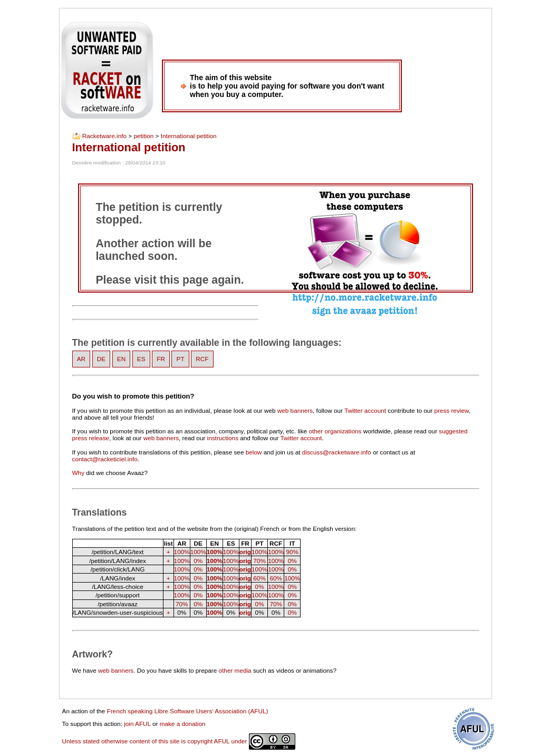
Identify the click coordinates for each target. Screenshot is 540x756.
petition (143, 136)
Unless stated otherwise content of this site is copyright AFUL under (179, 741)
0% (198, 561)
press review (451, 410)
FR (161, 359)
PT (181, 359)
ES (141, 359)
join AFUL (137, 724)
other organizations (335, 431)
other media (235, 670)
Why (79, 473)
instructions (223, 438)
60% (259, 578)
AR (81, 359)
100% (182, 552)
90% (292, 552)
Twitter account (365, 410)
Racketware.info (104, 136)
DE (101, 359)
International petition (189, 136)
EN (121, 359)
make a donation (183, 724)
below (254, 452)
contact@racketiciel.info (105, 459)
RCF (202, 359)
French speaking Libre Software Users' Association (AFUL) (188, 711)
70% (259, 561)
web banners (295, 410)
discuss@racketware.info (337, 452)
